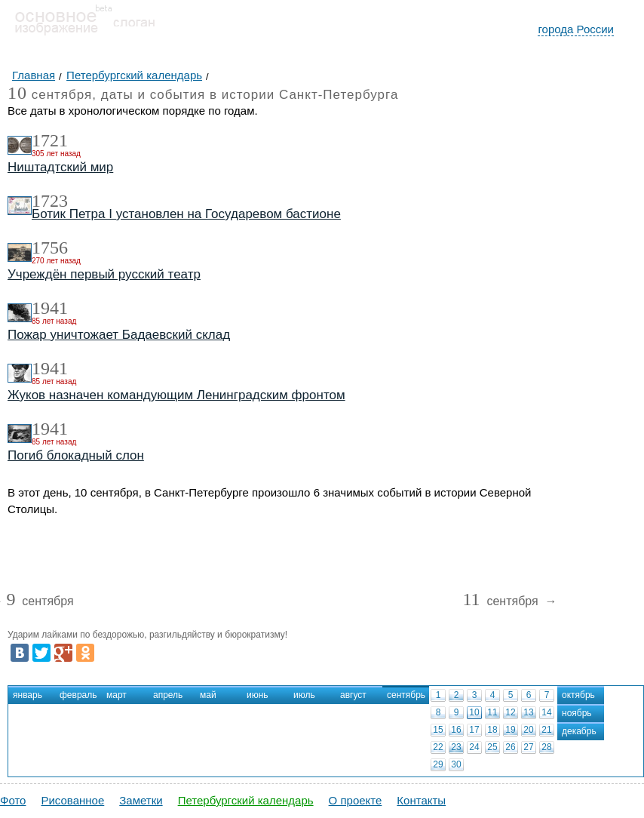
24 (474, 747)
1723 (50, 201)
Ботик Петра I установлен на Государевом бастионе (186, 214)
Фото (13, 800)
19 (510, 730)
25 (492, 747)
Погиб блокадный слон (76, 455)
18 (492, 730)
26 (510, 747)
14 (546, 712)
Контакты (421, 800)
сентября (40, 602)
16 (456, 730)
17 (474, 730)
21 (546, 730)
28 (546, 747)
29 (438, 764)
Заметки (141, 800)
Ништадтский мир (60, 167)
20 (528, 730)
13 (528, 712)
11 (492, 712)
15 (438, 730)
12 (510, 712)
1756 (50, 248)
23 (456, 747)
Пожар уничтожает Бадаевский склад (119, 335)
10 (474, 712)
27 (528, 747)
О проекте (356, 800)
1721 (50, 140)
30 (456, 764)
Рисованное (72, 800)
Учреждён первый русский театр (104, 274)
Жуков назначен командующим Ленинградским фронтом (176, 395)
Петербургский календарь (246, 800)
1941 (50, 308)
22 (438, 747)
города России (576, 29)
